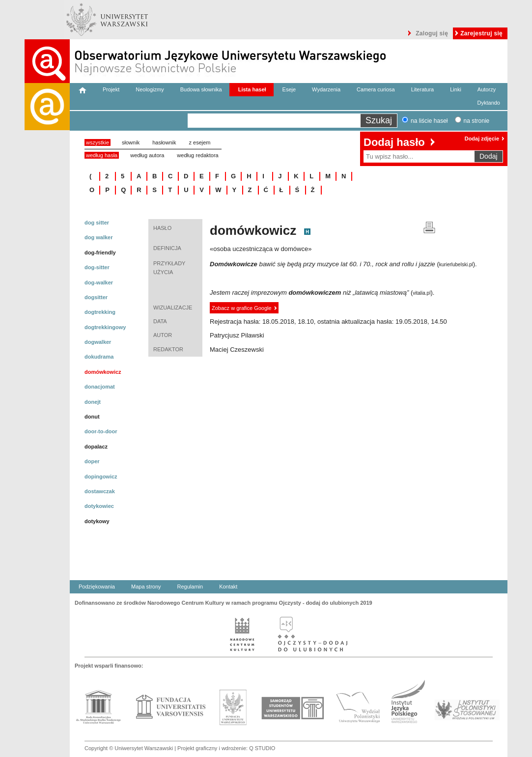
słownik (131, 142)
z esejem (199, 142)
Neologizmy (150, 89)
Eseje (289, 89)
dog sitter (97, 223)
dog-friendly (100, 252)
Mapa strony (146, 587)
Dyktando (489, 103)
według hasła (102, 155)
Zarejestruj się (481, 33)
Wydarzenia (326, 89)
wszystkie (98, 142)
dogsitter (96, 297)
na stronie (477, 121)
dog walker (98, 237)
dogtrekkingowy (105, 327)
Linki (456, 89)
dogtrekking (100, 312)
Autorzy (487, 89)
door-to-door (101, 431)
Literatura (422, 89)
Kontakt (228, 587)
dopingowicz (101, 477)
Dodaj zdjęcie (482, 139)
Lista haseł (252, 89)
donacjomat (100, 387)
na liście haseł (429, 121)
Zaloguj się (432, 33)
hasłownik (164, 142)
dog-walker (99, 282)
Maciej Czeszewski (237, 350)
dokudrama (99, 357)
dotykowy (97, 521)
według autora (147, 155)
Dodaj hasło (394, 142)
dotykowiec (99, 506)
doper (92, 461)
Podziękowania (97, 587)
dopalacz (96, 447)
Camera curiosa (376, 89)
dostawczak (100, 491)
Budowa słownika (201, 89)
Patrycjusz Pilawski (237, 335)
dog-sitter (97, 267)
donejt (93, 402)
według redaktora (197, 155)
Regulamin (190, 587)
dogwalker (98, 342)
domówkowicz (103, 372)
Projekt (111, 89)
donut (92, 417)
